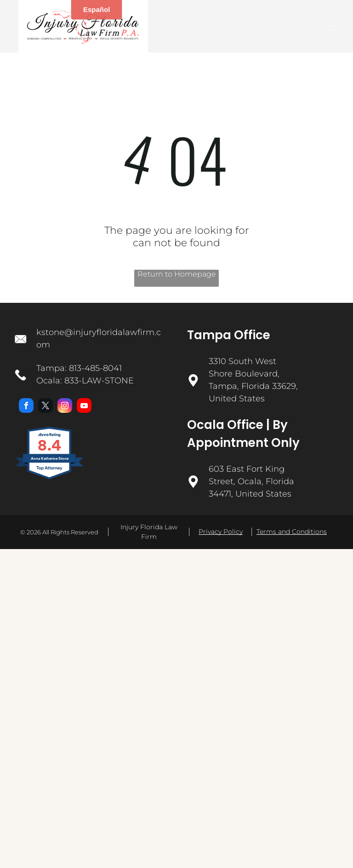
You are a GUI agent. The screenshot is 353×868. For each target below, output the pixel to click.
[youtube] (84, 407)
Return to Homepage (177, 274)
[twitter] (46, 407)
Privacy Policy (221, 532)
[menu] (333, 26)
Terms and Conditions (292, 532)
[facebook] (26, 407)
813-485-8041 (95, 368)
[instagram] (65, 407)
